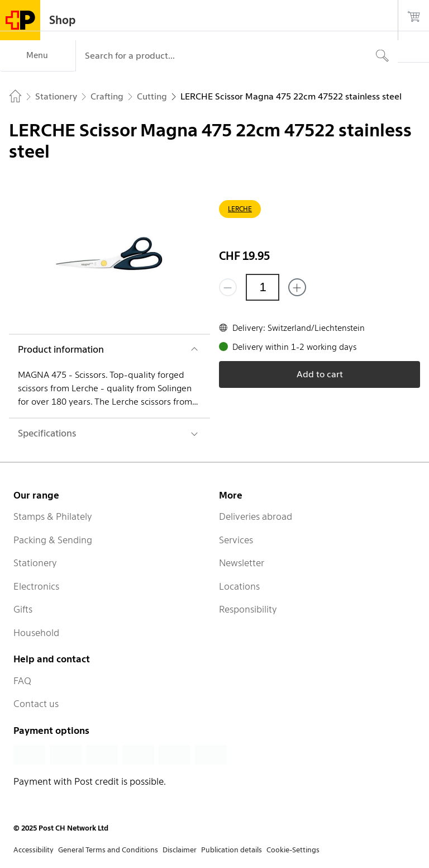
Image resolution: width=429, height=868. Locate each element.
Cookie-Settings (293, 850)
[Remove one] (228, 287)
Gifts (23, 609)
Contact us (36, 704)
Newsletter (242, 563)
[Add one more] (297, 287)
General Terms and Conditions (108, 850)
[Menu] (38, 56)
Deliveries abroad (256, 516)
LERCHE (240, 209)
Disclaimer (180, 850)
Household (36, 633)
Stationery (35, 563)
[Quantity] (263, 287)
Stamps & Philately (53, 516)
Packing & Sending (53, 540)
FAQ (22, 681)
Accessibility (34, 850)
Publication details (232, 850)
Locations (239, 586)
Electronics (36, 586)
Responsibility (248, 609)
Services (236, 540)
